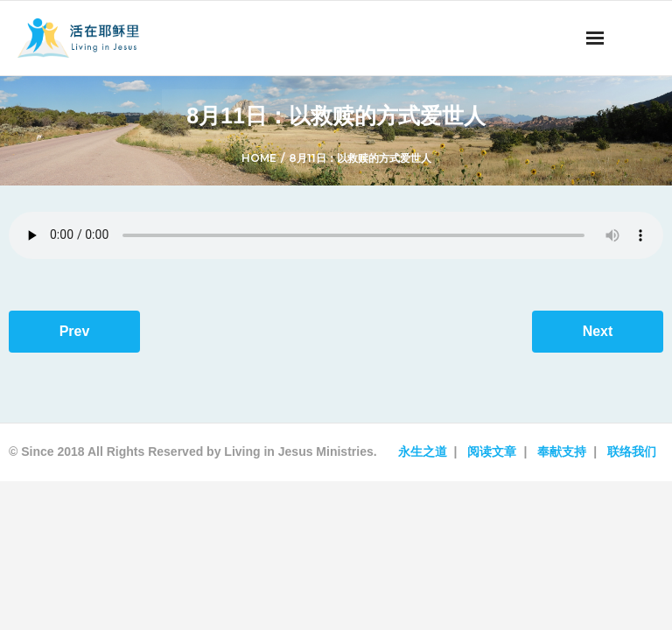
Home (259, 158)
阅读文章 (492, 451)
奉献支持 (562, 451)
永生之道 (423, 451)
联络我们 (632, 451)
